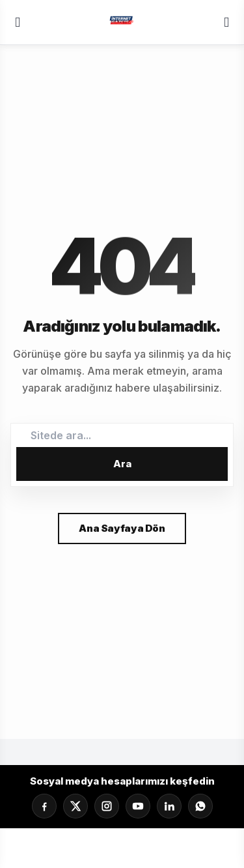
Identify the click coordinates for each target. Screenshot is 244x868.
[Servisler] (226, 22)
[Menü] (18, 22)
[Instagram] (107, 806)
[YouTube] (138, 806)
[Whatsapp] (200, 806)
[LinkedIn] (169, 806)
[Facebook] (44, 806)
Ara (122, 464)
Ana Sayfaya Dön (122, 528)
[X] (75, 806)
